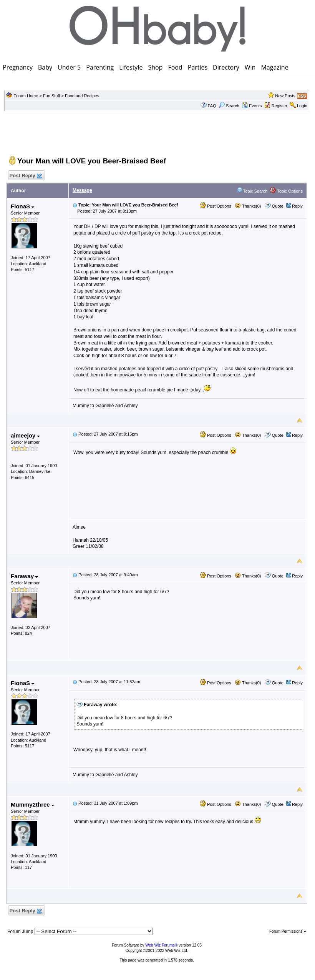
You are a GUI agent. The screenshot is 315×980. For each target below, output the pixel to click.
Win (250, 67)
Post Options (216, 206)
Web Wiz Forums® (161, 945)
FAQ (212, 106)
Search (229, 106)
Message (82, 190)
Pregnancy (18, 67)
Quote (278, 206)
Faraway (24, 576)
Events (252, 106)
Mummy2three (32, 804)
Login (302, 106)
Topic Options (286, 191)
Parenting (100, 67)
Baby (45, 67)
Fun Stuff (51, 96)
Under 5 (69, 67)
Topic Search (252, 191)
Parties (198, 67)
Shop (155, 67)
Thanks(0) (248, 206)
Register (279, 106)
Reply (297, 206)
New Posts (285, 96)
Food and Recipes (82, 96)
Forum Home (26, 96)
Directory (226, 67)
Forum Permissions (288, 931)
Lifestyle (131, 67)
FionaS (22, 206)
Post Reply (25, 176)
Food (175, 67)
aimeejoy (25, 435)
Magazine (274, 67)
